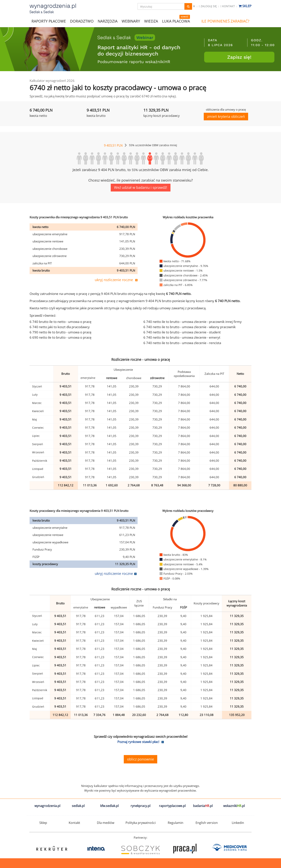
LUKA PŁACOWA (176, 21)
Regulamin (176, 823)
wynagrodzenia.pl (47, 806)
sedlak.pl (78, 806)
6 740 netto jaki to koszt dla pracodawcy (60, 327)
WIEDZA (151, 21)
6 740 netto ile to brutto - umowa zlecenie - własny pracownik (190, 327)
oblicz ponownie (140, 759)
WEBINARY (131, 21)
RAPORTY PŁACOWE (49, 21)
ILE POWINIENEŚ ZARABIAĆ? (225, 21)
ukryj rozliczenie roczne (114, 280)
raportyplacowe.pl (172, 806)
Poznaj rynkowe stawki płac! (138, 742)
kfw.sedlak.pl (109, 806)
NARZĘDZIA (108, 21)
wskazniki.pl (234, 806)
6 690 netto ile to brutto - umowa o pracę (61, 337)
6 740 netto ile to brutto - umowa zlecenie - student (182, 332)
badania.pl (203, 806)
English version (207, 823)
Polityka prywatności (141, 823)
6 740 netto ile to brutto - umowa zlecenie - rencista (182, 343)
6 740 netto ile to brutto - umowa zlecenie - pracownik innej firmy (193, 322)
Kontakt (228, 6)
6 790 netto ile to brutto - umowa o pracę (61, 332)
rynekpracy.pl (140, 806)
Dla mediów (106, 823)
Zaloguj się (208, 6)
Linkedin (238, 823)
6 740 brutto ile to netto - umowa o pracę (61, 322)
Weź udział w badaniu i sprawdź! (141, 187)
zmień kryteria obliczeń (226, 116)
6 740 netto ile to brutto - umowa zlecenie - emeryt (182, 337)
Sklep (245, 6)
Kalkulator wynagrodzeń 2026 (52, 81)
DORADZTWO (82, 21)
